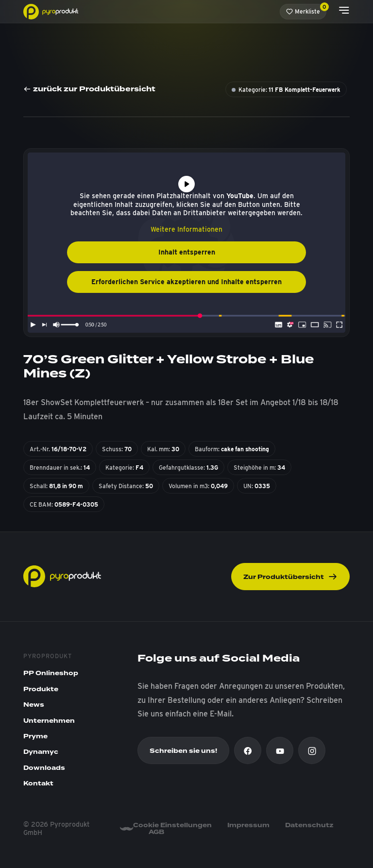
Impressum (248, 825)
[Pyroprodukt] (51, 11)
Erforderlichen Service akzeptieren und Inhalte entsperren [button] (186, 282)
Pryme (35, 736)
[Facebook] (248, 750)
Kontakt (38, 783)
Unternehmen (49, 721)
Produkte (41, 689)
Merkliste (306, 9)
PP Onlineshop (51, 673)
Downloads (44, 768)
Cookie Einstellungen (172, 825)
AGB (156, 832)
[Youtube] (280, 750)
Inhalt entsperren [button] (187, 252)
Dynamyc (41, 752)
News (34, 705)
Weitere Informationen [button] (186, 229)
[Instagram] (312, 750)
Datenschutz (309, 825)
